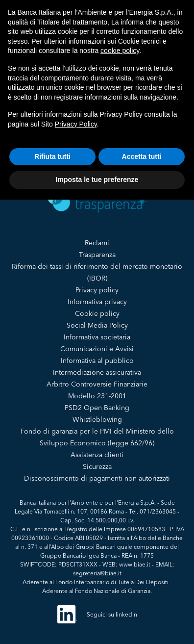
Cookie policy (97, 313)
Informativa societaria (97, 337)
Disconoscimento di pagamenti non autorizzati (97, 478)
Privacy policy (97, 290)
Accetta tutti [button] (142, 156)
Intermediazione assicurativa (97, 372)
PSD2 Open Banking (97, 408)
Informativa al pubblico (97, 361)
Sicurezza (97, 466)
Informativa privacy (97, 302)
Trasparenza (97, 255)
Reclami (97, 243)
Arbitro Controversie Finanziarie (97, 384)
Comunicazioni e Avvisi (97, 349)
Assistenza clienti (97, 455)
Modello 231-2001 (97, 396)
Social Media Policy (97, 325)
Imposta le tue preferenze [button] (97, 180)
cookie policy (120, 51)
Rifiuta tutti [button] (52, 156)
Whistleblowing (97, 419)
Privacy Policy (76, 124)
